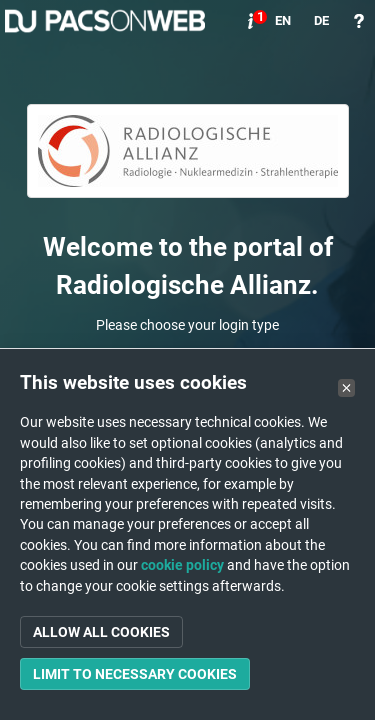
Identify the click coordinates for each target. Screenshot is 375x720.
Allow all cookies (101, 632)
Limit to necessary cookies (135, 674)
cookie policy (182, 565)
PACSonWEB (105, 21)
